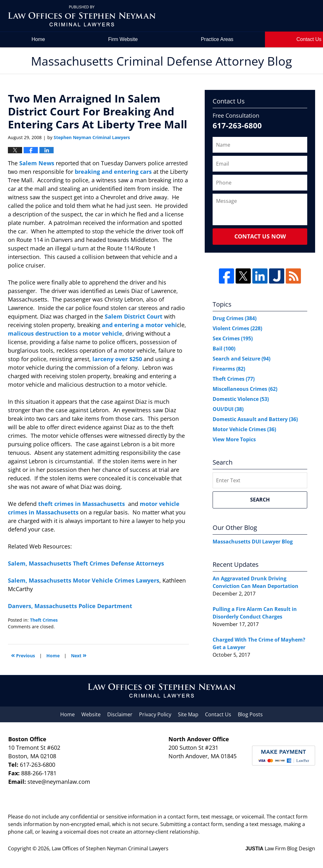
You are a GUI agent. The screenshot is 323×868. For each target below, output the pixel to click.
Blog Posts (250, 714)
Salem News (38, 163)
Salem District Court (134, 316)
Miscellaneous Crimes (245, 389)
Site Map (188, 714)
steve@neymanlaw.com (59, 782)
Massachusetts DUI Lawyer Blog (253, 542)
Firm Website (123, 39)
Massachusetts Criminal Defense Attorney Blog (82, 16)
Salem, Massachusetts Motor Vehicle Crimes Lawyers (84, 580)
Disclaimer (120, 714)
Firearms (229, 369)
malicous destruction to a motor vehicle (65, 333)
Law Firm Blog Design (280, 848)
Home (38, 39)
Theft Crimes (44, 620)
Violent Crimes (237, 328)
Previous (23, 655)
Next (79, 655)
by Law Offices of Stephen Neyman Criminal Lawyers (272, 16)
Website (91, 714)
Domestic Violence (241, 399)
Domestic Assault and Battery (255, 419)
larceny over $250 (118, 359)
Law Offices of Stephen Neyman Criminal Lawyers (110, 848)
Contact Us (218, 714)
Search (260, 500)
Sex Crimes (233, 338)
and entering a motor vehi (139, 325)
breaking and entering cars (114, 172)
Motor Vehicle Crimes (244, 429)
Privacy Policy (155, 714)
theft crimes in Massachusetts (82, 504)
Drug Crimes (235, 318)
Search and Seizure (241, 359)
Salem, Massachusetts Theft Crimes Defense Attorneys (86, 563)
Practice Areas (217, 39)
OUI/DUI (228, 409)
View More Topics (234, 439)
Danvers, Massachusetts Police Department (70, 606)
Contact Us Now (260, 236)
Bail (224, 349)
